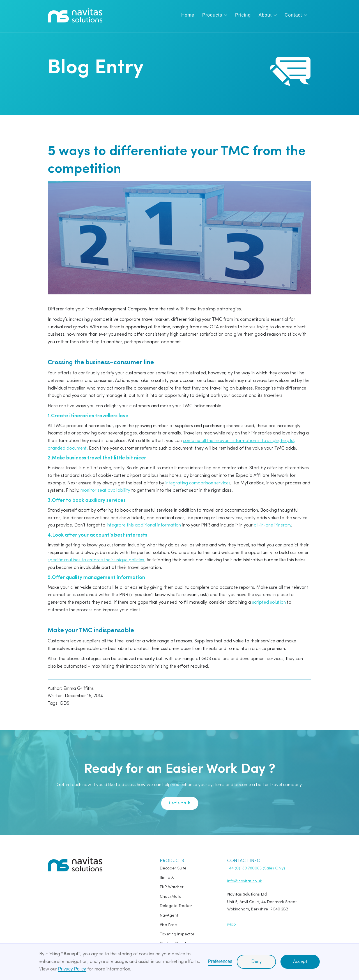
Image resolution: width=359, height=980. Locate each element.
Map (232, 925)
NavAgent (169, 916)
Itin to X (167, 878)
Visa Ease (168, 925)
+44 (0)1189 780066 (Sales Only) (256, 868)
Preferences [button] (220, 961)
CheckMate (171, 897)
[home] (75, 15)
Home (188, 15)
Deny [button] (256, 962)
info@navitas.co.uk (245, 881)
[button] (215, 15)
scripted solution (269, 603)
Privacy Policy (72, 969)
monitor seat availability (105, 491)
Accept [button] (300, 962)
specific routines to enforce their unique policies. (96, 560)
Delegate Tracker (176, 906)
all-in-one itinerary (272, 525)
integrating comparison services (198, 483)
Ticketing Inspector (177, 934)
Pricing (243, 15)
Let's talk (180, 803)
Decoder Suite (173, 868)
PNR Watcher (172, 887)
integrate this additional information (144, 525)
